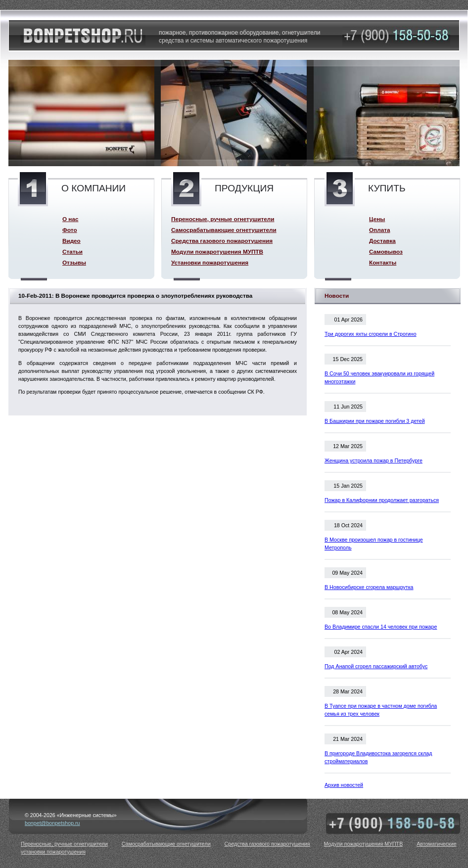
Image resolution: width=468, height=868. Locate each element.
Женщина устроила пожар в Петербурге (374, 460)
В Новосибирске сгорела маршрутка (369, 587)
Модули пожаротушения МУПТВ (217, 251)
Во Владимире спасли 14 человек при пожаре (381, 627)
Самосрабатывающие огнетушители (224, 230)
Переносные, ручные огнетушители (223, 219)
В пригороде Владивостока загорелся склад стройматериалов (378, 757)
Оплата (379, 230)
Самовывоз (386, 251)
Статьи (72, 251)
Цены (377, 219)
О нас (70, 219)
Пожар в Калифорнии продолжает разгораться (382, 500)
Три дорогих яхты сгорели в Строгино (371, 334)
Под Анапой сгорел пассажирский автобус (376, 666)
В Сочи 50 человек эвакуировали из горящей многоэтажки (379, 377)
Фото (70, 230)
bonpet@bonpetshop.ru (52, 823)
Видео (71, 241)
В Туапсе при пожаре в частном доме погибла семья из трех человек (381, 710)
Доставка (382, 241)
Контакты (383, 262)
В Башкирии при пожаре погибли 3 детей (375, 421)
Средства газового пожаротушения (222, 241)
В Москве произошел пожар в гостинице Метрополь (374, 544)
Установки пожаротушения (210, 262)
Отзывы (74, 262)
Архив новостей (344, 785)
